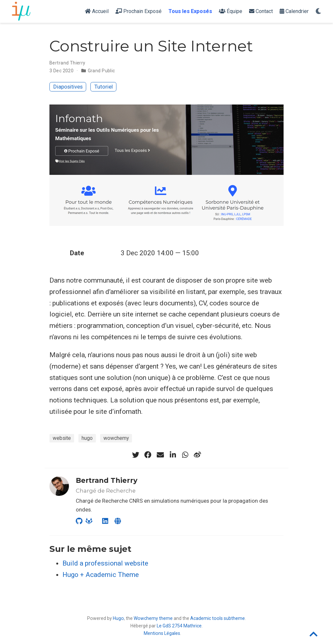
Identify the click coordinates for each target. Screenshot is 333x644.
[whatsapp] (185, 455)
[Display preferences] (318, 12)
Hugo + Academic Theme (101, 575)
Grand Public (101, 71)
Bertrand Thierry (67, 63)
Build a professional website (105, 563)
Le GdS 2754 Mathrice (179, 626)
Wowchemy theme (153, 618)
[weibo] (197, 455)
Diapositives (68, 87)
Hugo (118, 618)
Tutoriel (104, 87)
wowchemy (116, 438)
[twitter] (136, 455)
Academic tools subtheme (218, 618)
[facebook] (148, 455)
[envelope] (160, 455)
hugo (87, 438)
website (62, 438)
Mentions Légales (162, 633)
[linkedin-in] (173, 455)
